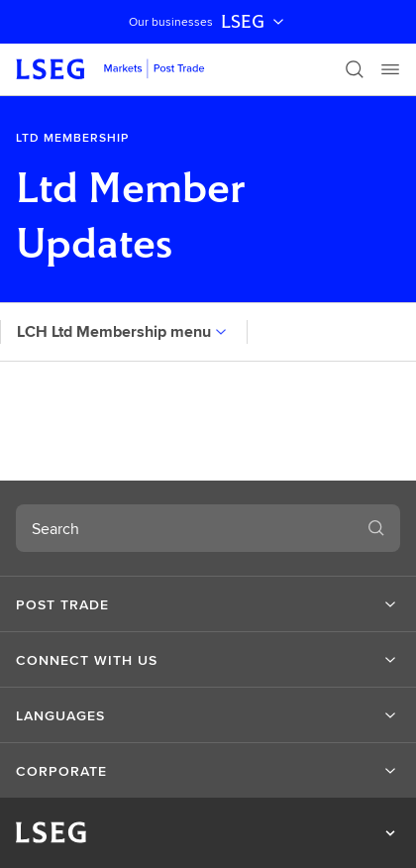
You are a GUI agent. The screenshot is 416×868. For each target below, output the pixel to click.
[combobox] (184, 528)
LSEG (255, 22)
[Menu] (390, 69)
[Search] (355, 69)
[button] (208, 604)
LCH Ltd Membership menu (124, 331)
